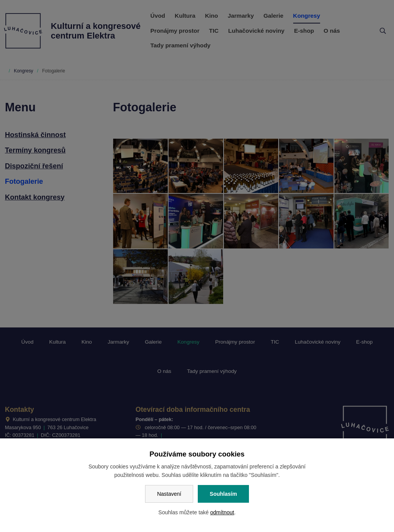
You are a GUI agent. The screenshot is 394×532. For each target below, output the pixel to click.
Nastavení (169, 494)
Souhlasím (223, 494)
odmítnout (222, 512)
